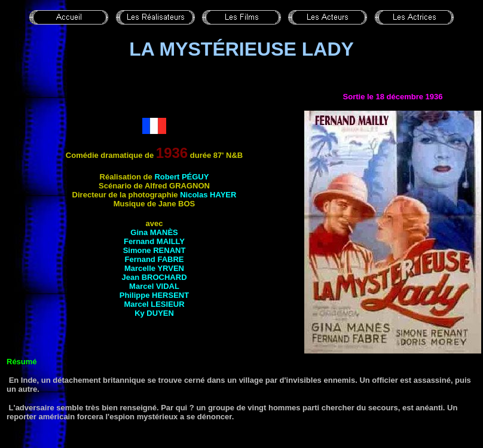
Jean (154, 277)
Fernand (154, 241)
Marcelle (154, 268)
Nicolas (208, 195)
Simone (155, 250)
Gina (154, 232)
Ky (154, 313)
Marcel (154, 286)
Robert (181, 177)
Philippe (154, 295)
